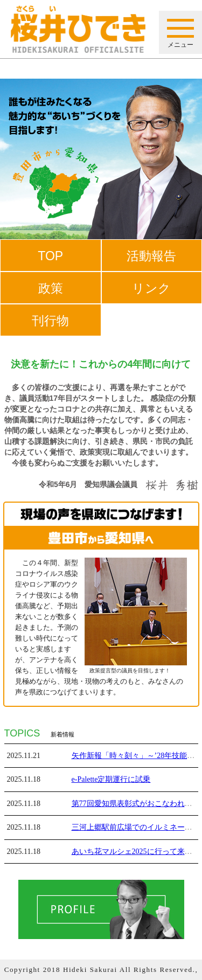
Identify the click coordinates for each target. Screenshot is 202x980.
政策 (51, 288)
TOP (50, 256)
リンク (151, 288)
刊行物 (50, 321)
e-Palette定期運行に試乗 (111, 779)
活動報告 (151, 256)
